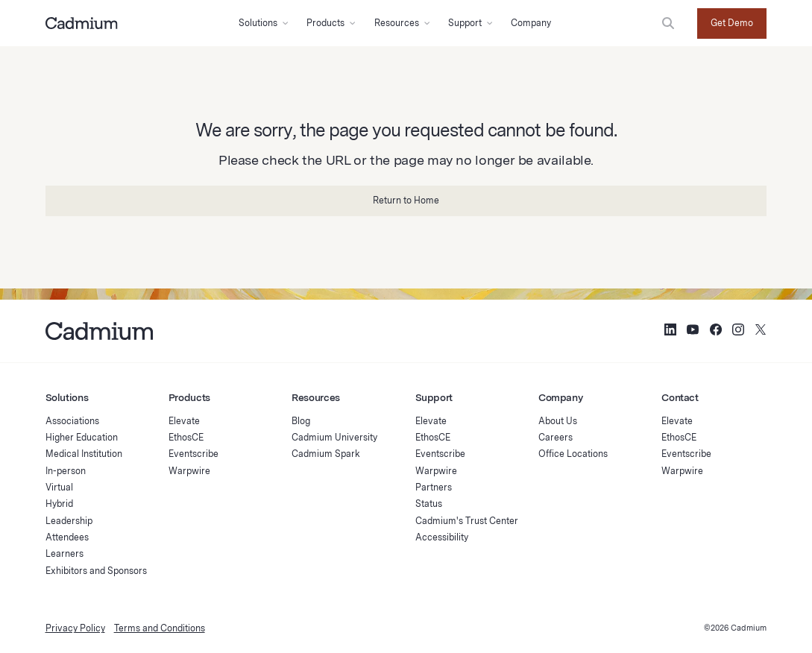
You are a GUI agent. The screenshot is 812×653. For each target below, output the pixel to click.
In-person (66, 471)
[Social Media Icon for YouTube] (693, 331)
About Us (558, 421)
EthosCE (186, 437)
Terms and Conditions (160, 628)
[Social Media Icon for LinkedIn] (670, 331)
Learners (64, 553)
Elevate (184, 421)
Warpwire (189, 471)
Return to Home (406, 200)
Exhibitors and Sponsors (96, 571)
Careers (556, 437)
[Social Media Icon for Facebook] (716, 331)
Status (429, 504)
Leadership (69, 521)
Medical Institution (84, 454)
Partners (434, 487)
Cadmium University (334, 437)
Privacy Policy (75, 628)
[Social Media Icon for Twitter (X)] (761, 331)
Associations (72, 421)
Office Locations (573, 454)
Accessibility (442, 537)
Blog (301, 421)
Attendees (67, 537)
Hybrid (59, 504)
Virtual (59, 487)
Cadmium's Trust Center (467, 521)
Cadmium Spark (326, 454)
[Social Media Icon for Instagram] (738, 331)
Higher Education (82, 437)
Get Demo (732, 23)
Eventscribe (193, 454)
